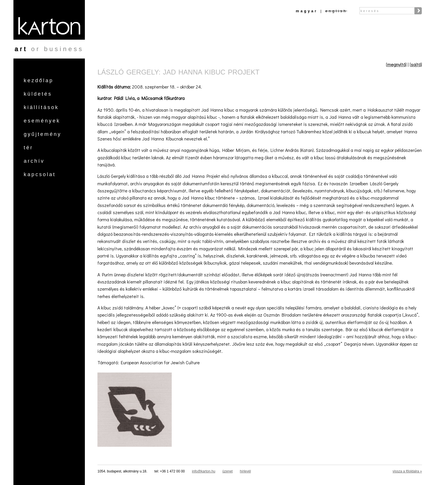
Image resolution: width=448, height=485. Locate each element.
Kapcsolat (40, 174)
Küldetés (38, 94)
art (21, 49)
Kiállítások (41, 107)
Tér (28, 148)
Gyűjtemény (43, 134)
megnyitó (396, 64)
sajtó (416, 64)
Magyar (307, 11)
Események (42, 121)
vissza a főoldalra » (407, 471)
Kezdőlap (39, 81)
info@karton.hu (204, 471)
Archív (34, 161)
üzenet (227, 471)
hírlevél (245, 471)
